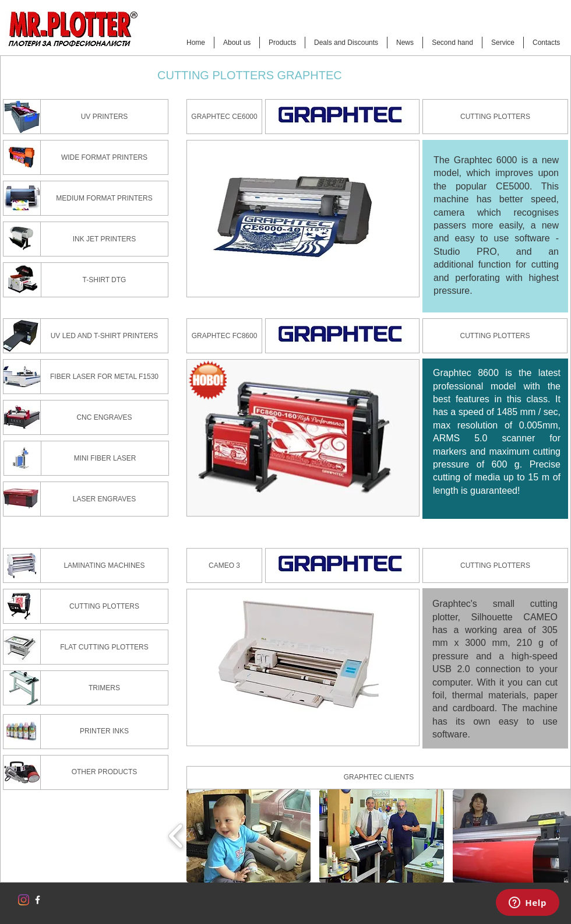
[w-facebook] (38, 900)
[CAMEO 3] (224, 565)
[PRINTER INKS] (104, 732)
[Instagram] (24, 900)
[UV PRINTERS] (104, 117)
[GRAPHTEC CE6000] (224, 117)
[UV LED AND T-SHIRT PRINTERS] (104, 336)
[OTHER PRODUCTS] (104, 772)
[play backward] (176, 836)
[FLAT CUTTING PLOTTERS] (104, 647)
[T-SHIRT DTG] (104, 280)
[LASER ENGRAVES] (104, 499)
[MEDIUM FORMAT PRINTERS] (104, 198)
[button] (249, 836)
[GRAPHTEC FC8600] (224, 336)
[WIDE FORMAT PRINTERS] (104, 157)
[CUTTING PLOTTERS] (495, 117)
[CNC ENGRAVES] (104, 417)
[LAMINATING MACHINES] (104, 565)
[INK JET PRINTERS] (104, 239)
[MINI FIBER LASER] (105, 458)
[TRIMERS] (104, 688)
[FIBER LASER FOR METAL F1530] (104, 377)
